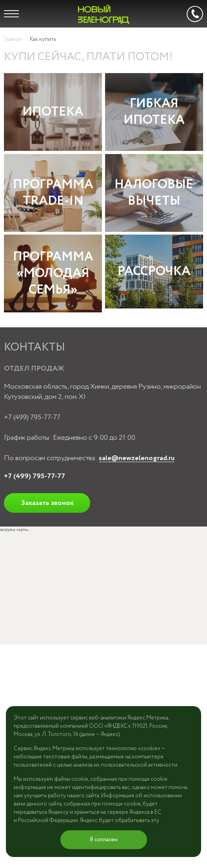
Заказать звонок (47, 503)
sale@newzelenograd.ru (137, 458)
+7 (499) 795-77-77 (32, 417)
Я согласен (104, 840)
